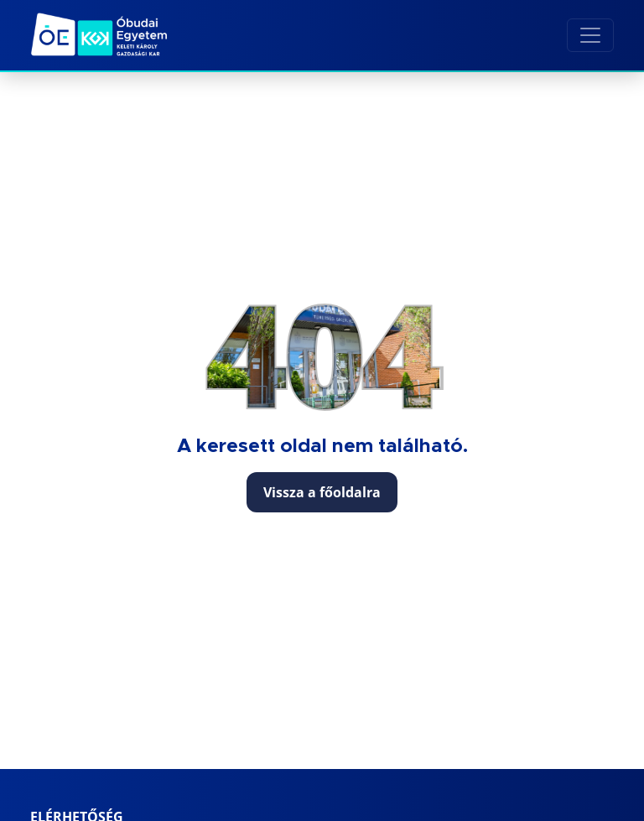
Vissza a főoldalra (322, 492)
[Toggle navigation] (590, 35)
